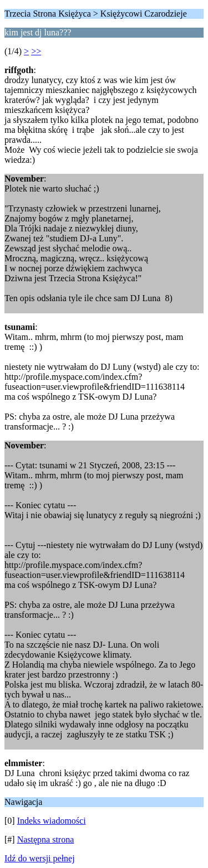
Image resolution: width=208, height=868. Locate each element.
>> (36, 51)
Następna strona (46, 839)
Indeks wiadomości (52, 821)
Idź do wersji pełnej (40, 858)
